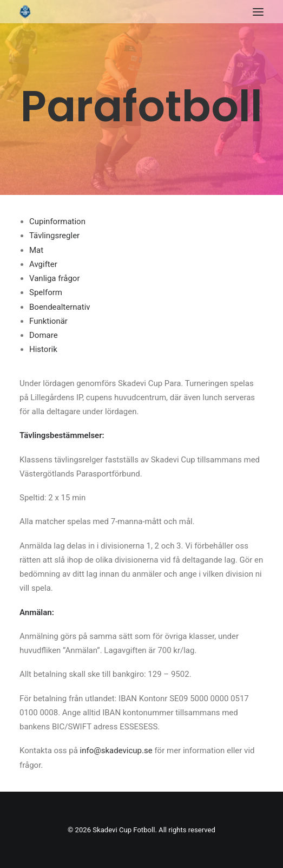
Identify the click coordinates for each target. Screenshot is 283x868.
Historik (43, 349)
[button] (258, 12)
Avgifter (43, 264)
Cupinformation (57, 221)
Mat (36, 250)
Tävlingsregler (54, 236)
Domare (44, 335)
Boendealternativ (60, 307)
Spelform (46, 292)
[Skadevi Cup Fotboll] (25, 12)
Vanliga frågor (54, 278)
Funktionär (48, 321)
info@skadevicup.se (116, 750)
